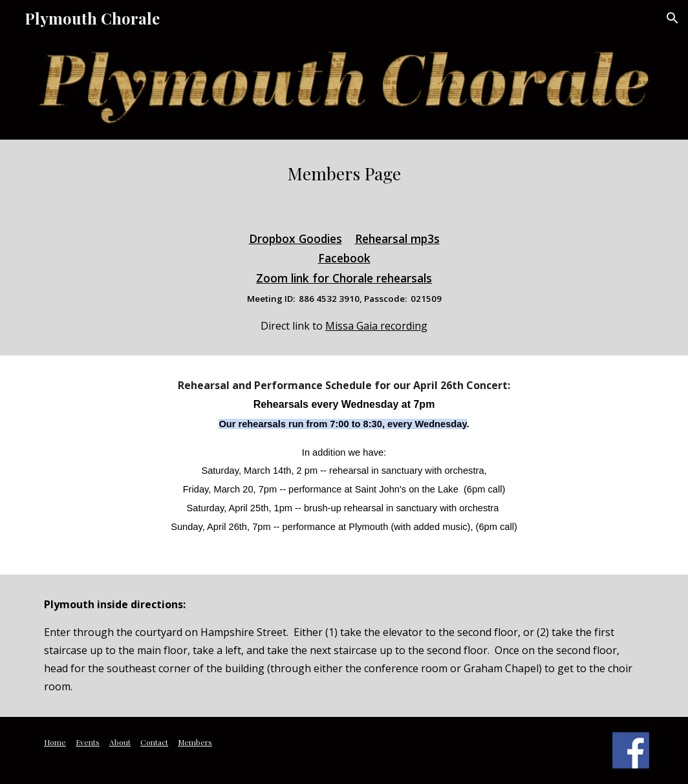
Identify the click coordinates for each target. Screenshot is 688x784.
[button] (672, 18)
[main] (344, 174)
